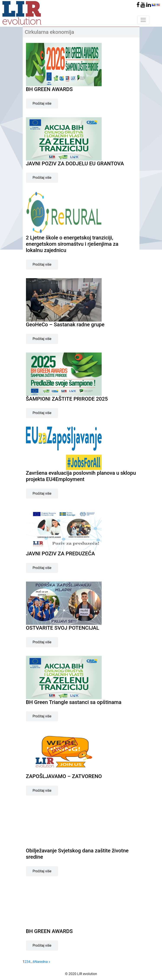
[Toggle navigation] (143, 20)
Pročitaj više (42, 103)
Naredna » (42, 962)
